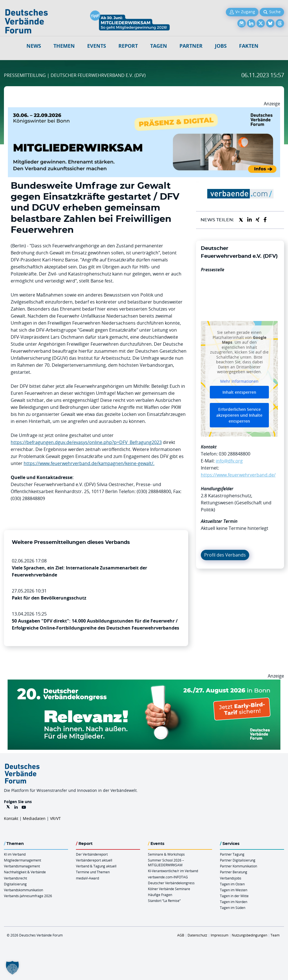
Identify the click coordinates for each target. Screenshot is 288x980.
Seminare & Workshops (166, 854)
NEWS (34, 46)
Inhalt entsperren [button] (239, 392)
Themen (64, 46)
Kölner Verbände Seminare (169, 889)
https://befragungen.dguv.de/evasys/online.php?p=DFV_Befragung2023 (86, 442)
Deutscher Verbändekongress (171, 883)
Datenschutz (197, 935)
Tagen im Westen (234, 890)
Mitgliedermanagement (22, 860)
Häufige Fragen (160, 895)
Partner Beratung (234, 872)
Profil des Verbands (225, 555)
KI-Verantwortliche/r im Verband (173, 871)
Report (128, 46)
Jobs (221, 46)
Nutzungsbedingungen (249, 935)
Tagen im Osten (232, 884)
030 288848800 (235, 454)
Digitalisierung (15, 884)
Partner (191, 46)
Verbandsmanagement (22, 866)
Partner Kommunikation (238, 866)
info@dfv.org (229, 461)
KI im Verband (15, 854)
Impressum (220, 935)
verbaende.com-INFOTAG (168, 877)
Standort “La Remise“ (164, 901)
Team (275, 935)
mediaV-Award (87, 878)
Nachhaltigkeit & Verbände (25, 872)
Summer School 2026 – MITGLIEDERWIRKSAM (166, 862)
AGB (181, 935)
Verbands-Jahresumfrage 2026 (28, 896)
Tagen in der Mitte (234, 896)
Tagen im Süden (233, 908)
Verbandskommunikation (23, 890)
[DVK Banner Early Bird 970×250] (144, 683)
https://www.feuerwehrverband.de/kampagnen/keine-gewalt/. (89, 463)
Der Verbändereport (92, 854)
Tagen (159, 46)
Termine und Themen (93, 872)
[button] (12, 968)
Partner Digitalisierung (238, 860)
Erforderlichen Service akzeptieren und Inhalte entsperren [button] (239, 415)
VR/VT (55, 818)
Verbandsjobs (231, 878)
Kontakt (11, 818)
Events (97, 46)
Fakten (249, 46)
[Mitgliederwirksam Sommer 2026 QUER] (144, 111)
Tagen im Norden (234, 902)
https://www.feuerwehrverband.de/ (238, 475)
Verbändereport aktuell (94, 860)
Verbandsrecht (15, 878)
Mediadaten (34, 818)
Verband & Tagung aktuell (96, 866)
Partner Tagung (232, 854)
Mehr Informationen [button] (239, 381)
